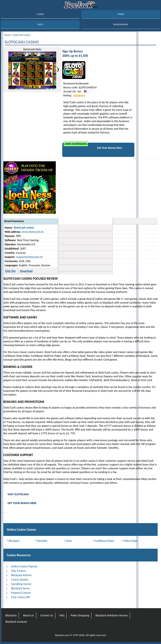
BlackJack (11, 615)
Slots (69, 541)
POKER (121, 14)
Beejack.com (62, 635)
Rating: (68, 95)
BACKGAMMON (121, 24)
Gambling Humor (21, 584)
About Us (28, 615)
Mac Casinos (19, 571)
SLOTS (40, 24)
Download (26, 271)
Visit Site (10, 271)
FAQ (62, 615)
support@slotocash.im (29, 257)
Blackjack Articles (21, 575)
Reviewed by (71, 83)
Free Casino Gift (21, 597)
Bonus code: (71, 87)
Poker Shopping (80, 615)
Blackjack (14, 541)
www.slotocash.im (33, 232)
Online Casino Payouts (24, 566)
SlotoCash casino (24, 228)
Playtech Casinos (21, 593)
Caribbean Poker (105, 541)
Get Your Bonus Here (110, 148)
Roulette (42, 541)
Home (7, 35)
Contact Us (47, 615)
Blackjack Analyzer (16, 622)
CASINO (40, 14)
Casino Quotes (20, 580)
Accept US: (70, 91)
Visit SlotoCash (76, 144)
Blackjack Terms (20, 588)
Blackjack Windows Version (112, 615)
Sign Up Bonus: (73, 51)
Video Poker (131, 541)
